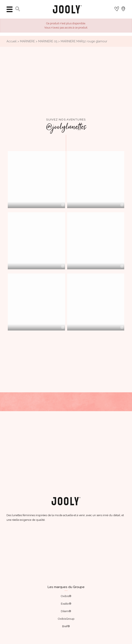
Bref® (66, 626)
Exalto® (66, 604)
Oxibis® (66, 596)
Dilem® (66, 611)
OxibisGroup (66, 619)
